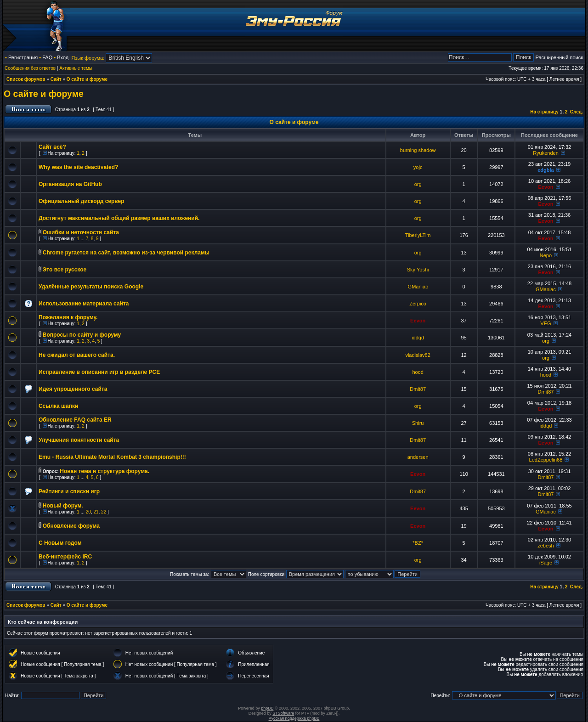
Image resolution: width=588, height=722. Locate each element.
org (418, 184)
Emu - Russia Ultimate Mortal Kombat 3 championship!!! (112, 457)
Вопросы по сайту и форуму (82, 335)
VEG (546, 323)
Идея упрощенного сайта (73, 389)
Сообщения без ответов (30, 68)
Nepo (546, 255)
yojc (418, 167)
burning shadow (418, 150)
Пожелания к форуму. (68, 317)
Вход (63, 57)
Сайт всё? (52, 147)
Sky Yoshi (418, 270)
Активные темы (76, 68)
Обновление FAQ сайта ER (75, 420)
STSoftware (283, 713)
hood (418, 372)
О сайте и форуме (87, 79)
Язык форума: (88, 58)
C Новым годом (60, 543)
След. (577, 112)
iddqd (418, 338)
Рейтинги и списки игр (69, 491)
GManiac (418, 287)
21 (96, 512)
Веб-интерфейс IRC (65, 557)
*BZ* (418, 543)
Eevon (546, 187)
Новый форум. (63, 506)
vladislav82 (418, 355)
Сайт (56, 79)
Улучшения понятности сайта (79, 440)
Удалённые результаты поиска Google (91, 287)
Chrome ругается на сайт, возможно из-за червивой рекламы (126, 253)
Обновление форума (71, 526)
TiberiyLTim (418, 235)
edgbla (546, 170)
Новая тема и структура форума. (105, 471)
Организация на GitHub (70, 184)
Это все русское (65, 270)
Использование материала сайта (84, 304)
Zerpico (418, 304)
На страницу (544, 112)
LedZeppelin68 (546, 460)
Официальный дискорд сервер (82, 201)
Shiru (418, 423)
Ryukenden (546, 153)
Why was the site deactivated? (78, 167)
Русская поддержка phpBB (294, 718)
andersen (418, 457)
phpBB (267, 708)
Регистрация (23, 57)
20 (88, 512)
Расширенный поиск (559, 57)
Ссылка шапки (58, 406)
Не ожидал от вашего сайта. (77, 355)
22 (104, 512)
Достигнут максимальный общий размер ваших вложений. (119, 218)
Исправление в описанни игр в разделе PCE (99, 372)
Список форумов (26, 79)
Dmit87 (418, 389)
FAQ (47, 57)
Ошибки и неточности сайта (81, 232)
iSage (546, 563)
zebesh (546, 546)
